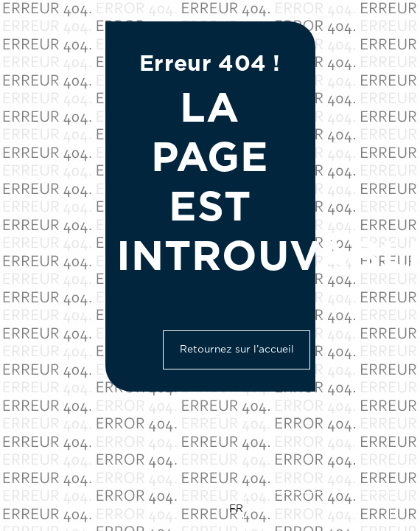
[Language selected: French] (310, 509)
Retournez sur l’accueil (237, 350)
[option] (317, 509)
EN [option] (262, 508)
